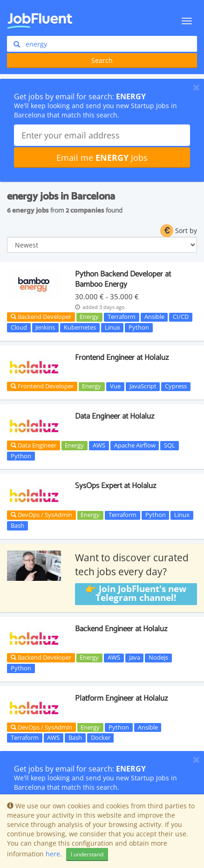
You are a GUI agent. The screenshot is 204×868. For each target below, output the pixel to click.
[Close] (196, 87)
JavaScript (143, 386)
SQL (170, 445)
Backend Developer (41, 317)
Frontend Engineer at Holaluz (122, 358)
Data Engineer (34, 445)
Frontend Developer (42, 386)
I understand (87, 854)
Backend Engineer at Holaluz (121, 629)
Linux (112, 327)
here (53, 854)
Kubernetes (80, 327)
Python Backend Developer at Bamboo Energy (123, 279)
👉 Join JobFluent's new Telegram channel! (136, 594)
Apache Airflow (135, 445)
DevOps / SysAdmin (41, 515)
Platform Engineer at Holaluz (121, 698)
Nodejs (158, 658)
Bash (17, 525)
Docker (101, 737)
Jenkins (45, 327)
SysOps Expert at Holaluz (116, 486)
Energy (89, 317)
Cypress (176, 386)
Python (139, 327)
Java (135, 658)
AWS (99, 445)
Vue (115, 386)
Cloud (19, 327)
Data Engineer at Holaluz (115, 416)
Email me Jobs (102, 158)
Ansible (154, 317)
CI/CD (181, 317)
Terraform (122, 317)
